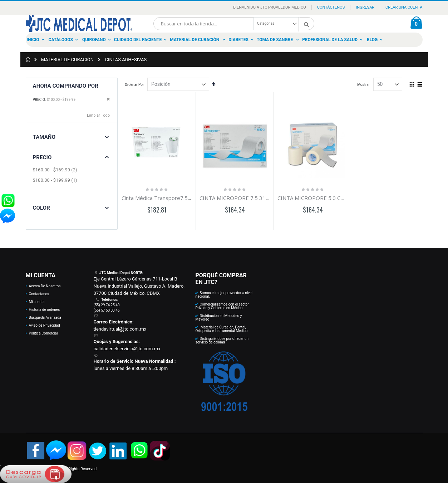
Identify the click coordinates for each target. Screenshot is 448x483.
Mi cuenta (37, 302)
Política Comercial (43, 333)
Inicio (33, 40)
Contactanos (39, 294)
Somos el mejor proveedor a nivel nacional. (224, 295)
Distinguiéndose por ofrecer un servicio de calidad (222, 340)
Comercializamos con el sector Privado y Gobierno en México (222, 306)
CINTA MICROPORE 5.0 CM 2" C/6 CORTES (331, 198)
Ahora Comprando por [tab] (66, 86)
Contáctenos (331, 7)
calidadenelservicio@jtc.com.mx (127, 349)
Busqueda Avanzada (45, 318)
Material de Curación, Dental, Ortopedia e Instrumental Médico (222, 329)
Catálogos (61, 40)
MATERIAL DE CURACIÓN (67, 60)
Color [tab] (41, 208)
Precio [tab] (42, 157)
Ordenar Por (134, 85)
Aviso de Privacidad (45, 325)
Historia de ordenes (45, 310)
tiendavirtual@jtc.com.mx (120, 329)
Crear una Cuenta (404, 7)
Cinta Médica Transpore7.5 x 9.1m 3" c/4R (173, 198)
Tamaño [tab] (44, 137)
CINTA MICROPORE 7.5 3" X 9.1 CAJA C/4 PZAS (257, 198)
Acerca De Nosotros (45, 286)
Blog (372, 40)
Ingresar (365, 7)
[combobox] (234, 24)
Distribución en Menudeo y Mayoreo (219, 318)
